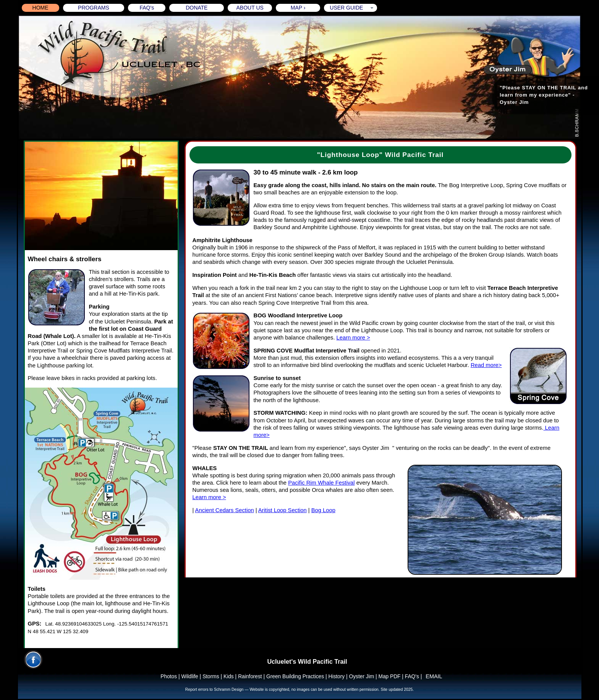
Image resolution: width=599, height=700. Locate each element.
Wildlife (190, 677)
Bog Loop (323, 510)
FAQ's (147, 8)
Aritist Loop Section (283, 510)
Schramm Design (229, 689)
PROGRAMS (94, 8)
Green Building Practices (295, 677)
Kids (229, 677)
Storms (211, 677)
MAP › (298, 8)
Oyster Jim (362, 677)
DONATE (197, 8)
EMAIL (434, 676)
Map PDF (389, 677)
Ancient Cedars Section (225, 510)
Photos (169, 677)
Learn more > (353, 338)
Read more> (486, 365)
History (336, 677)
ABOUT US (250, 8)
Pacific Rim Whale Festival (321, 483)
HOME (40, 8)
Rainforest (250, 677)
